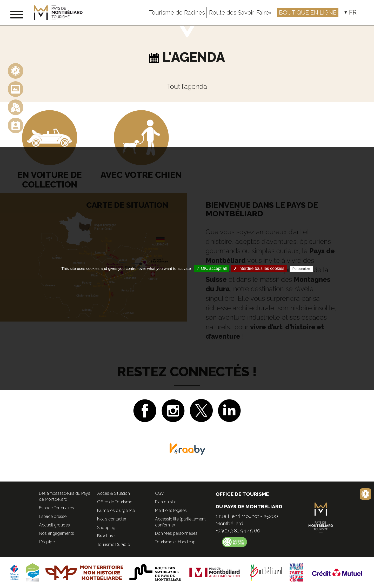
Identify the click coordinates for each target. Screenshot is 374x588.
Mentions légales (171, 510)
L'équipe (47, 542)
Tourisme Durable (113, 544)
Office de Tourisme (115, 502)
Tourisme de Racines (177, 12)
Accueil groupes (54, 525)
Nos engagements (56, 533)
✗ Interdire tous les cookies (259, 268)
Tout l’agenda (187, 86)
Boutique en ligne (308, 12)
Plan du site (166, 502)
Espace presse (53, 516)
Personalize (301, 269)
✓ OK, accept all (212, 268)
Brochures (107, 536)
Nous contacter (112, 519)
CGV (159, 493)
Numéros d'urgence (116, 510)
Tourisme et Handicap (175, 542)
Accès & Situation (113, 493)
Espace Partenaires (56, 508)
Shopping (106, 528)
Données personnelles (176, 533)
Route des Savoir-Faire (241, 12)
